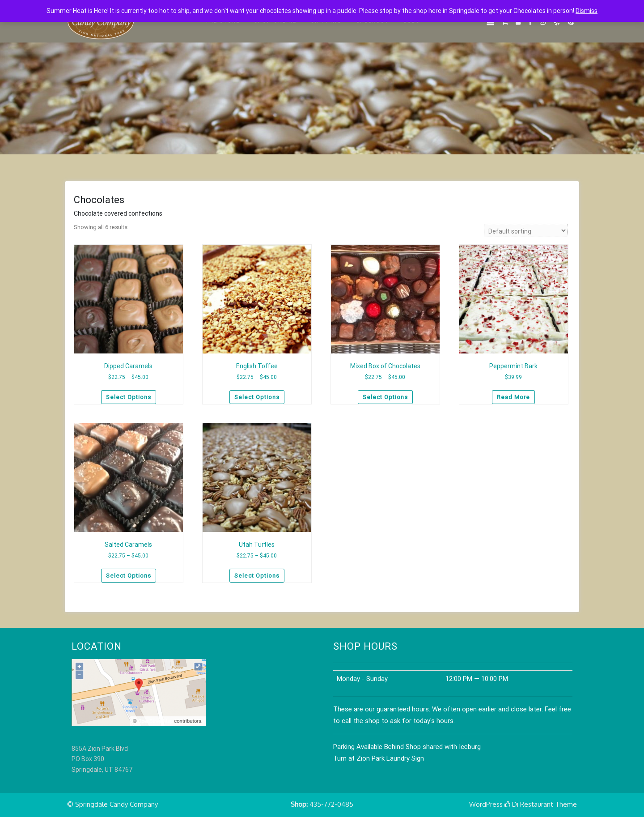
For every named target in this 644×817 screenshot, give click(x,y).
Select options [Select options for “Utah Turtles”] (257, 576)
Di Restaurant (529, 804)
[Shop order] (526, 230)
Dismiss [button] (587, 11)
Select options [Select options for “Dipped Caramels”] (129, 397)
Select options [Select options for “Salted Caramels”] (129, 576)
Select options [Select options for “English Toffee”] (257, 397)
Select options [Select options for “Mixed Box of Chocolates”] (385, 397)
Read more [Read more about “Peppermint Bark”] (513, 397)
